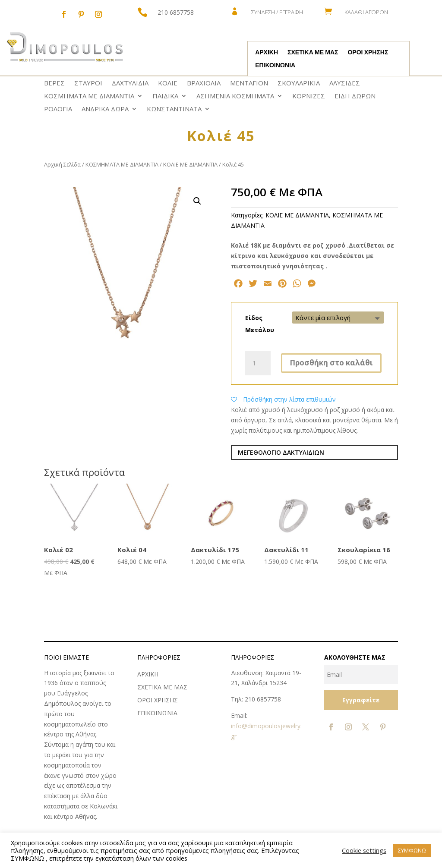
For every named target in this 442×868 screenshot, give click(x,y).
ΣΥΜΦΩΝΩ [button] (412, 850)
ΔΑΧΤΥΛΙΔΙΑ (130, 83)
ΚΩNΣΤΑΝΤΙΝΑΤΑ (174, 109)
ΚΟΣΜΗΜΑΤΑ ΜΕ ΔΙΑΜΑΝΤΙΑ (89, 96)
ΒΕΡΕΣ (54, 83)
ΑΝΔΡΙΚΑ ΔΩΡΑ (105, 109)
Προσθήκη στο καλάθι (331, 363)
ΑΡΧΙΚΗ (267, 53)
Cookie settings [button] (364, 850)
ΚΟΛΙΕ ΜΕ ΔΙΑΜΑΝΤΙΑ (190, 164)
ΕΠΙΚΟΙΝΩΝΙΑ (275, 66)
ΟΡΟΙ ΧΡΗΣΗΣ (368, 53)
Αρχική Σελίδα (62, 164)
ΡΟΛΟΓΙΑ (58, 109)
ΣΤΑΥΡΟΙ (88, 83)
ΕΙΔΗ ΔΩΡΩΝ (355, 96)
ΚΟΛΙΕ (168, 83)
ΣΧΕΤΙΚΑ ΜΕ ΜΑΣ (313, 53)
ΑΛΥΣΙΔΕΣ (345, 83)
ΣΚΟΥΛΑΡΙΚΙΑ (299, 83)
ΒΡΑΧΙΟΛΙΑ (204, 83)
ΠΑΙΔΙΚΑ (165, 96)
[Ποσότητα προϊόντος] (258, 363)
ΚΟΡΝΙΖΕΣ (309, 96)
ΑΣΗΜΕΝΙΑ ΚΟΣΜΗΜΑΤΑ (235, 96)
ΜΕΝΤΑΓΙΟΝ (249, 83)
